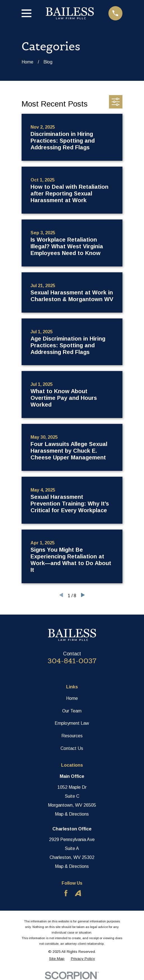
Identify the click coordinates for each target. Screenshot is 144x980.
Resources (72, 736)
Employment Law (72, 723)
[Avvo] (78, 893)
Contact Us (72, 748)
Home (72, 698)
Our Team (72, 711)
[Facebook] (66, 893)
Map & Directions (72, 814)
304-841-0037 (72, 661)
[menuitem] (57, 959)
